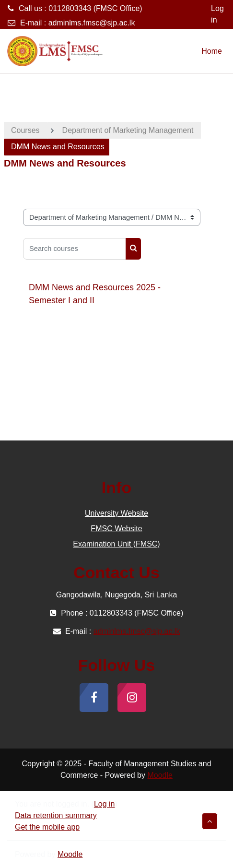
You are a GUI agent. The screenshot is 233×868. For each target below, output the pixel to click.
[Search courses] (75, 249)
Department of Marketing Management (128, 130)
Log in (217, 14)
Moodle (160, 775)
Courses (25, 130)
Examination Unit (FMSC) (116, 544)
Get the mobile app (47, 827)
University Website (116, 513)
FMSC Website (116, 529)
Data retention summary (56, 815)
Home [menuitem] (212, 51)
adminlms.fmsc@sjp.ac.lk (92, 23)
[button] (210, 821)
